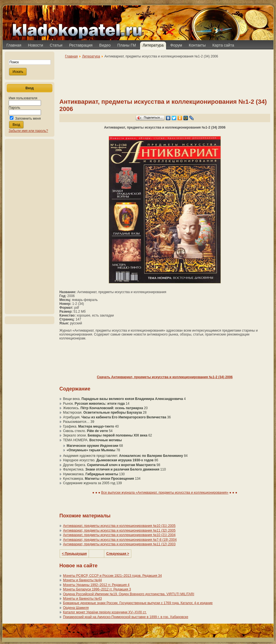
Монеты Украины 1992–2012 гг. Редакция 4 (96, 585)
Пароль (14, 108)
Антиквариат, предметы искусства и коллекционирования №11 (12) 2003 (119, 544)
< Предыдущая (74, 554)
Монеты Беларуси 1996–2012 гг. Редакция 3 (97, 589)
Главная (71, 56)
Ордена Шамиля (76, 608)
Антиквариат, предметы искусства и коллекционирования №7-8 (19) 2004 (120, 540)
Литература (91, 56)
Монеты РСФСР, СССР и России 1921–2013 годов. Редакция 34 (112, 576)
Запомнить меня (28, 119)
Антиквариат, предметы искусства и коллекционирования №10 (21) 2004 (119, 535)
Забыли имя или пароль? (28, 131)
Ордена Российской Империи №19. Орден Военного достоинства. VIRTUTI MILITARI (129, 594)
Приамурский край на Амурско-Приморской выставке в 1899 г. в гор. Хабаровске (126, 617)
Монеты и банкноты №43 (82, 599)
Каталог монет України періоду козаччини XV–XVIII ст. (105, 612)
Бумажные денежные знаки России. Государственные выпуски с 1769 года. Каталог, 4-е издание (138, 603)
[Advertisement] (30, 226)
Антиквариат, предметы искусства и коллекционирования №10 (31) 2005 (119, 526)
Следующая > (118, 554)
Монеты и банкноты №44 (82, 580)
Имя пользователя (23, 98)
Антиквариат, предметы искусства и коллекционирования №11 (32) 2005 (119, 530)
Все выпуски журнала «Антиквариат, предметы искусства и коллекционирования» (165, 493)
